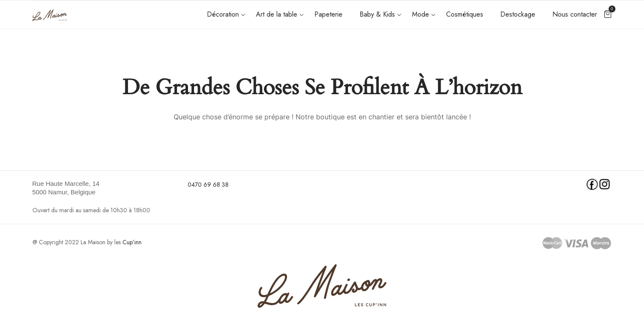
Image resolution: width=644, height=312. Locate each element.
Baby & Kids (377, 14)
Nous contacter (575, 14)
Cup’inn (132, 242)
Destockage (518, 14)
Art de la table (277, 14)
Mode (421, 14)
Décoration (223, 14)
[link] (105, 188)
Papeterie (328, 14)
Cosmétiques (465, 14)
